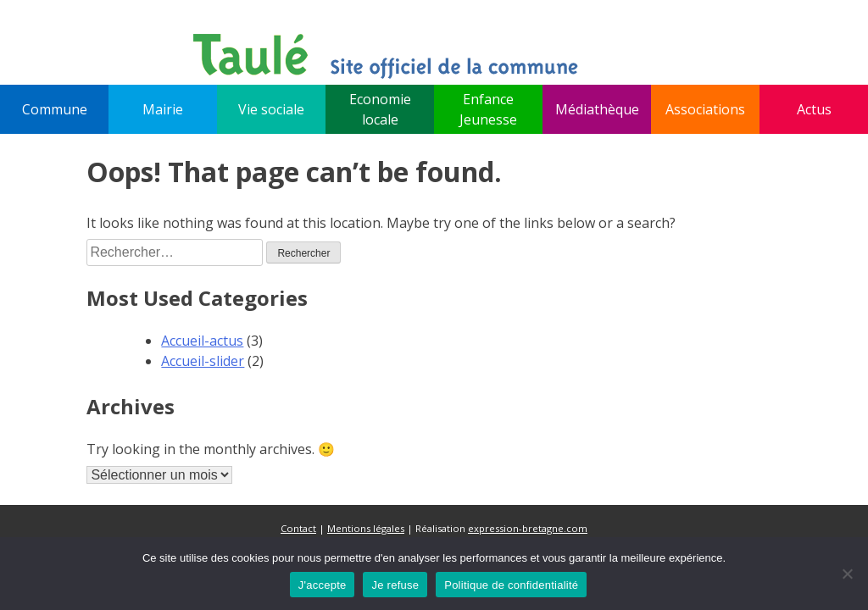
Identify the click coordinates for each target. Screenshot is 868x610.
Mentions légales (366, 528)
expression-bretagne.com (528, 528)
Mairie (163, 109)
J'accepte (323, 585)
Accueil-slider (203, 361)
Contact (298, 528)
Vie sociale (271, 109)
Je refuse (395, 585)
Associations (705, 109)
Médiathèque (597, 109)
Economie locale (380, 109)
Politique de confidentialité (511, 585)
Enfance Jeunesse (488, 109)
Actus (814, 109)
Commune (55, 109)
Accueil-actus (202, 341)
